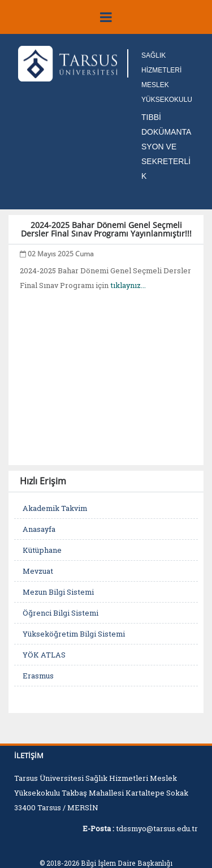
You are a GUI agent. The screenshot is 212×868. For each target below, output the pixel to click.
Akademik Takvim (55, 508)
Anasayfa (39, 529)
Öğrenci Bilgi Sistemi (60, 613)
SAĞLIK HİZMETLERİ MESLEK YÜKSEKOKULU (167, 78)
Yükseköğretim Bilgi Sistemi (74, 634)
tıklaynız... (128, 285)
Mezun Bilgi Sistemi (58, 592)
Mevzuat (38, 571)
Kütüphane (42, 550)
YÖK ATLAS (44, 655)
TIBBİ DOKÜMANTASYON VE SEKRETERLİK (166, 147)
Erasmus (38, 676)
